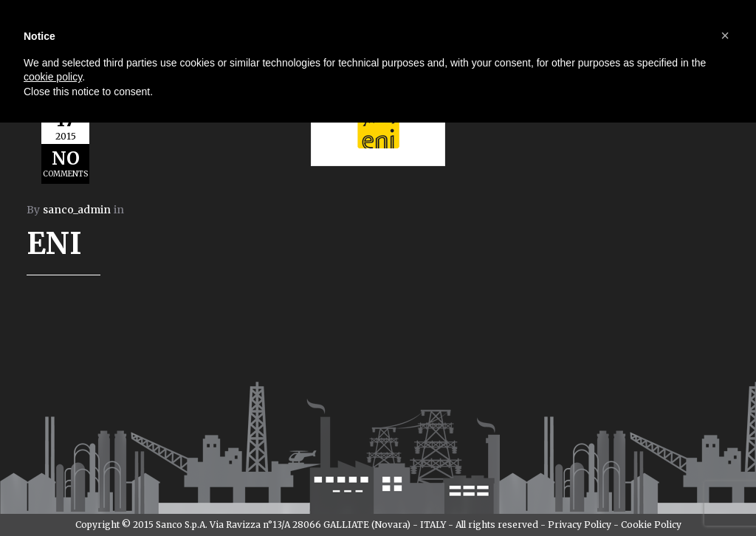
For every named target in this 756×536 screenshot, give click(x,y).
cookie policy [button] (53, 77)
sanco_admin (77, 210)
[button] (725, 35)
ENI (54, 244)
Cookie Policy (651, 525)
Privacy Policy (580, 525)
